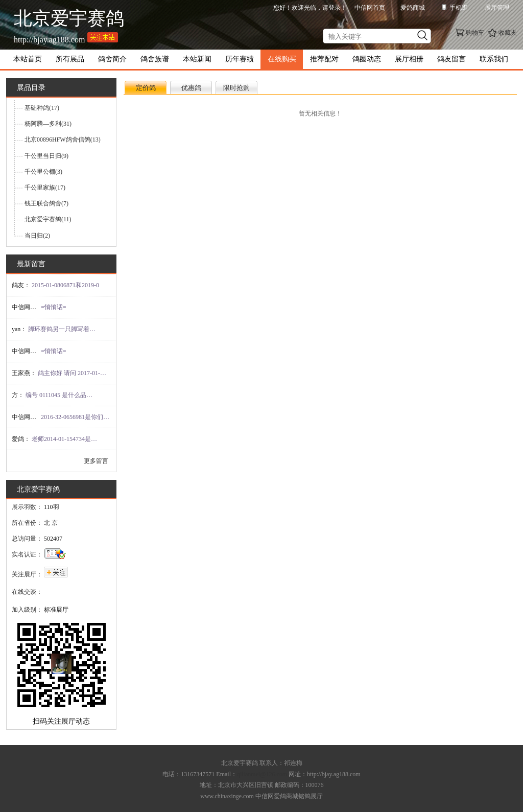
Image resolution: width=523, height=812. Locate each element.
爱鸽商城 (413, 8)
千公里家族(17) (45, 188)
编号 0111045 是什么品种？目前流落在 (61, 395)
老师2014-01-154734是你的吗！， (67, 439)
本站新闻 (197, 59)
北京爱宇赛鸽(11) (48, 219)
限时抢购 (236, 88)
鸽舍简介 (112, 59)
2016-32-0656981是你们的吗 (76, 417)
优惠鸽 (191, 88)
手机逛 (459, 8)
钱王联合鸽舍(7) (46, 203)
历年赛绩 (240, 59)
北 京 (51, 523)
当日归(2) (37, 236)
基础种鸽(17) (42, 108)
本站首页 (28, 59)
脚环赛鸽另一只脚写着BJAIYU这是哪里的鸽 (63, 329)
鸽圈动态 (367, 59)
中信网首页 (370, 8)
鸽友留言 (451, 59)
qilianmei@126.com (262, 774)
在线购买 (282, 59)
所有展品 (70, 59)
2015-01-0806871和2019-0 (65, 285)
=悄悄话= (54, 307)
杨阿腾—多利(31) (48, 124)
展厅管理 (497, 8)
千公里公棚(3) (43, 172)
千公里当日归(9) (46, 156)
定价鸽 (146, 88)
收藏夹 (508, 33)
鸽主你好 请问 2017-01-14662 (73, 373)
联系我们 (494, 59)
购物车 (475, 33)
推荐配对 (324, 59)
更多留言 (96, 461)
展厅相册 (409, 59)
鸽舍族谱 (155, 59)
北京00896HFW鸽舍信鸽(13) (63, 140)
